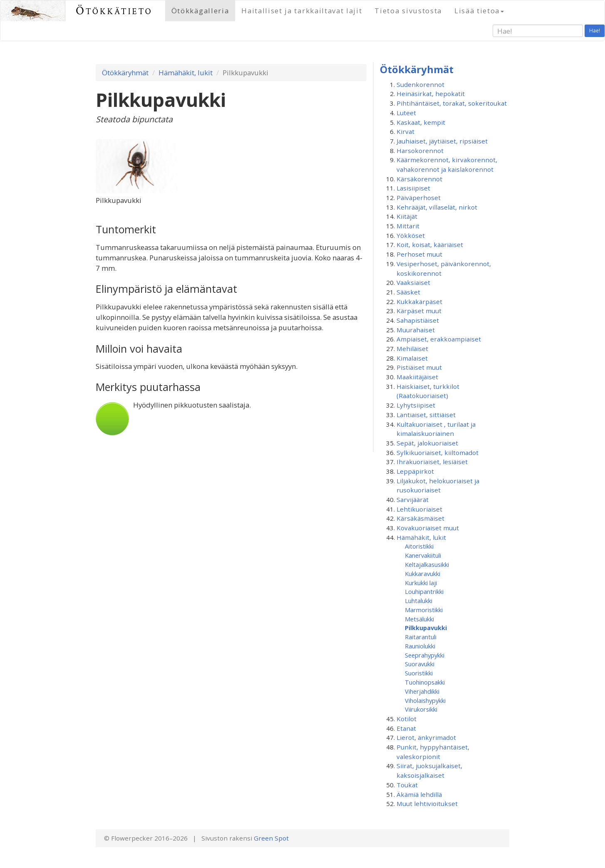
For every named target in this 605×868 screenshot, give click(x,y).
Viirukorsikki (421, 709)
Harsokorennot (420, 151)
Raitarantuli (421, 637)
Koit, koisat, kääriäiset (430, 245)
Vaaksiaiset (413, 282)
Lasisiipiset (413, 188)
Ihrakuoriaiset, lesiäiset (432, 462)
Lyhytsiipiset (416, 405)
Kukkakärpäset (419, 302)
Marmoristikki (424, 610)
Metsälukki (419, 619)
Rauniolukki (420, 646)
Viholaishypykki (425, 700)
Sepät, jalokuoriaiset (427, 443)
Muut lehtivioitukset (427, 804)
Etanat (406, 728)
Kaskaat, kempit (421, 122)
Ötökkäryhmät (125, 73)
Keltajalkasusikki (427, 564)
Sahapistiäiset (418, 320)
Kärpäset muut (419, 311)
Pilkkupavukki (426, 628)
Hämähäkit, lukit (186, 73)
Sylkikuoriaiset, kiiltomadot (438, 453)
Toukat (407, 785)
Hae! (595, 31)
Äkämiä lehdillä (419, 794)
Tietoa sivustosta (408, 11)
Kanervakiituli (423, 555)
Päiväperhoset (419, 198)
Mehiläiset (412, 349)
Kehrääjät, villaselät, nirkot (437, 207)
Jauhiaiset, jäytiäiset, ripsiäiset (442, 141)
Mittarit (408, 226)
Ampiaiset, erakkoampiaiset (439, 339)
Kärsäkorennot (419, 179)
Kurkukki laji (421, 583)
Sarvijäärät (413, 500)
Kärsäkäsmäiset (420, 518)
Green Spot (271, 838)
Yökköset (411, 235)
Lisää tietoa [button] (479, 11)
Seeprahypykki (425, 655)
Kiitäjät (407, 216)
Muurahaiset (416, 330)
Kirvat (405, 131)
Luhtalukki (419, 601)
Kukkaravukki (423, 574)
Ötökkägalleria (200, 11)
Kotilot (407, 719)
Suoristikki (419, 673)
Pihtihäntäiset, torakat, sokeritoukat (452, 103)
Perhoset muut (419, 254)
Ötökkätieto (114, 11)
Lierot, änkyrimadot (426, 737)
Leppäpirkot (415, 471)
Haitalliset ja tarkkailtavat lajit (302, 11)
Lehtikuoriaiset (419, 509)
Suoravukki (420, 664)
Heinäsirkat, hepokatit (431, 94)
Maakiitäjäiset (417, 377)
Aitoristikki (419, 546)
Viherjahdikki (422, 691)
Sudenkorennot (420, 84)
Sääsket (408, 292)
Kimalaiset (412, 358)
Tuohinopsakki (425, 682)
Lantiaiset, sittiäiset (426, 415)
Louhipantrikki (424, 591)
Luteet (406, 113)
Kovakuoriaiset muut (428, 528)
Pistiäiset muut (419, 367)
